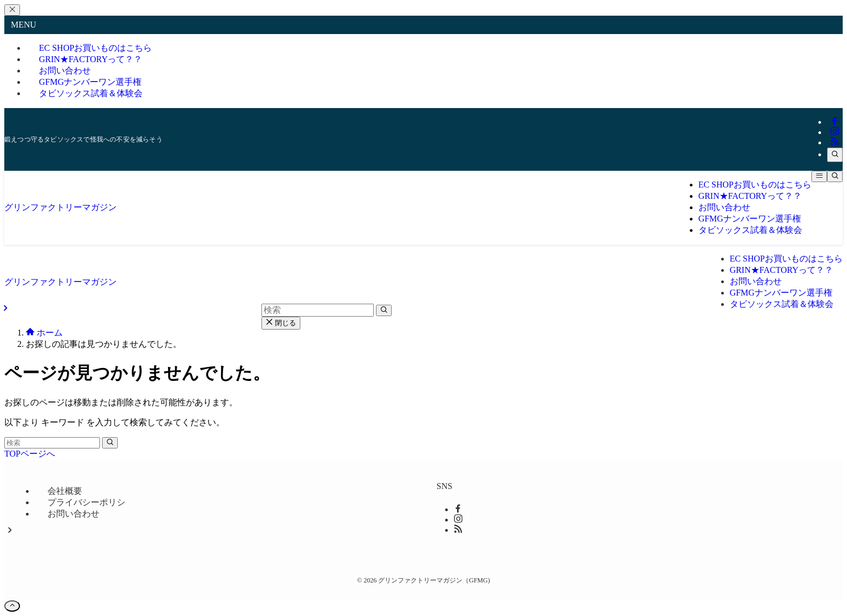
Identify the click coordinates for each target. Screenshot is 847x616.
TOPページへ (30, 454)
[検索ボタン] (835, 176)
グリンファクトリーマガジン (60, 207)
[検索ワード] (52, 443)
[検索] (835, 155)
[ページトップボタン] (12, 606)
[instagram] (835, 132)
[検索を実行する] (110, 443)
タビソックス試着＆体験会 (91, 93)
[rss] (835, 142)
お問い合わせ (73, 514)
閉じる (281, 323)
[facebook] (835, 122)
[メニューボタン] (819, 176)
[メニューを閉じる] (12, 10)
